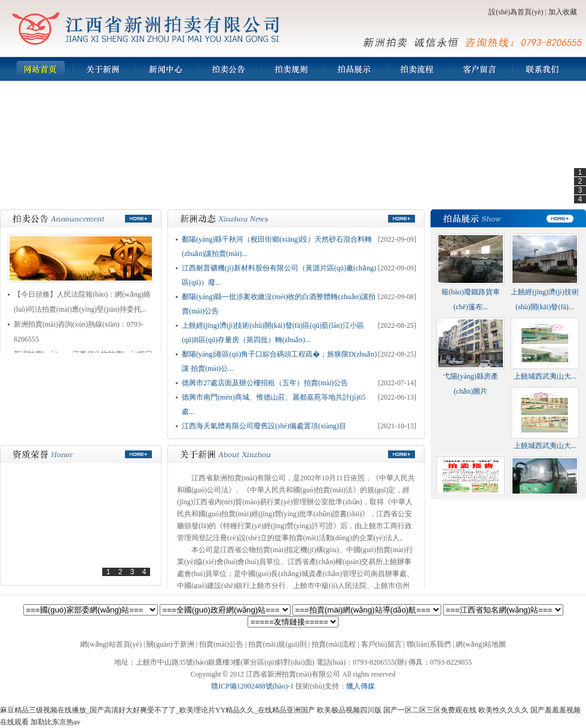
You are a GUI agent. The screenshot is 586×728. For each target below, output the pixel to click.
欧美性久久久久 (503, 710)
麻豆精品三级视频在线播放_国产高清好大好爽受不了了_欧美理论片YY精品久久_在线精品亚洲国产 (158, 710)
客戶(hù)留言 (480, 69)
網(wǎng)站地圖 (481, 644)
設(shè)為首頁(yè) (516, 12)
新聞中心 (166, 69)
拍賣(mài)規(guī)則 (292, 69)
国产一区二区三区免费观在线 (430, 710)
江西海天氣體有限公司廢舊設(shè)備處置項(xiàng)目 (264, 426)
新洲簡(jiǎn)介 (103, 69)
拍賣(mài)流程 (417, 69)
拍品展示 (354, 69)
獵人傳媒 (361, 686)
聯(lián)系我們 (543, 69)
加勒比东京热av (55, 722)
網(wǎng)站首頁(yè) (40, 69)
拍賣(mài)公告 (229, 69)
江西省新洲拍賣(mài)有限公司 (146, 28)
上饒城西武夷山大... (545, 376)
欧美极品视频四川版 (349, 710)
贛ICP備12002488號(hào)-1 (252, 686)
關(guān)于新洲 (170, 644)
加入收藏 (563, 12)
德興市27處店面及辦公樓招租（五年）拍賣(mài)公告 (265, 383)
